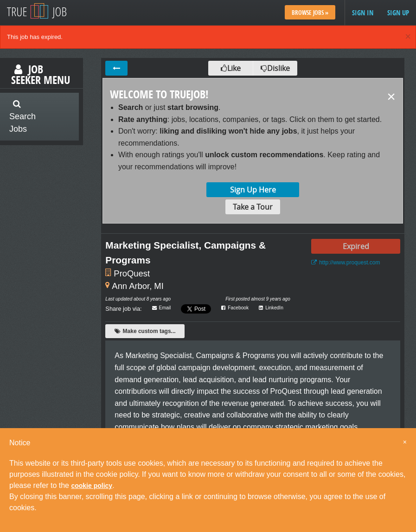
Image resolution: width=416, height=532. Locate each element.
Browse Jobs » (310, 13)
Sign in (363, 13)
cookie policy (92, 486)
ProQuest (132, 273)
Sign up (398, 13)
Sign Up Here (253, 190)
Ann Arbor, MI (138, 286)
